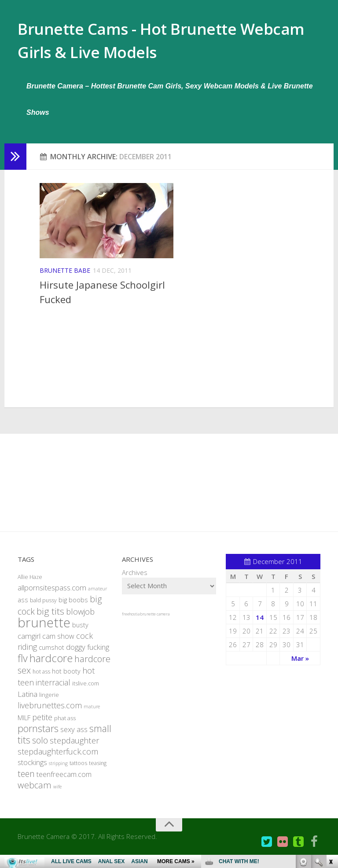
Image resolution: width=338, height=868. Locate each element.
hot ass (41, 678)
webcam (35, 791)
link (330, 731)
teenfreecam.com (64, 780)
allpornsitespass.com (52, 594)
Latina (28, 700)
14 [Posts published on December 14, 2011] (260, 623)
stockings (32, 768)
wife (57, 793)
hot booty (66, 677)
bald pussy (43, 606)
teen (26, 780)
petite (42, 723)
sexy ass (74, 735)
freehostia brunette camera (146, 620)
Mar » (300, 664)
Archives (135, 579)
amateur (97, 595)
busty (80, 631)
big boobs (73, 606)
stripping (58, 769)
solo (40, 746)
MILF (24, 724)
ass (23, 606)
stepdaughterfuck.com (58, 758)
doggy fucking (88, 653)
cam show (58, 642)
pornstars (38, 734)
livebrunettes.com (50, 711)
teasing (98, 769)
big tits (50, 617)
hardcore (51, 664)
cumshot (51, 654)
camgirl (29, 642)
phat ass (65, 724)
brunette (44, 629)
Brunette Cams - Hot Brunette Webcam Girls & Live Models (146, 44)
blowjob (80, 617)
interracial (53, 689)
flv (23, 664)
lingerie (49, 701)
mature (92, 713)
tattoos (78, 769)
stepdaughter (75, 746)
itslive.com (86, 690)
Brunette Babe (65, 277)
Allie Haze (30, 583)
